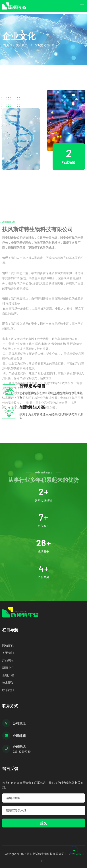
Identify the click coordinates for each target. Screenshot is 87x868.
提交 (43, 823)
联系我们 (8, 690)
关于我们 (22, 45)
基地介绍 (8, 675)
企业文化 (40, 45)
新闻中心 (8, 668)
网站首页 (8, 645)
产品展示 (8, 660)
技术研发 (8, 682)
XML (44, 861)
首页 (6, 45)
